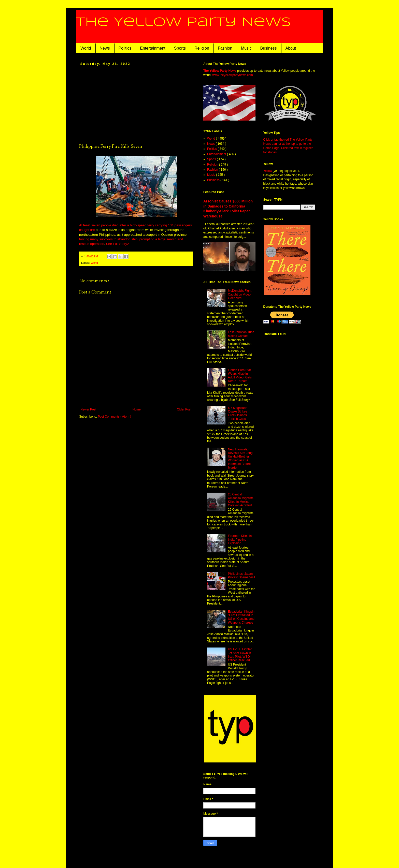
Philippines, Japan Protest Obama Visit (242, 576)
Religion (202, 48)
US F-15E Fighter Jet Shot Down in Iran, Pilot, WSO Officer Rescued (240, 655)
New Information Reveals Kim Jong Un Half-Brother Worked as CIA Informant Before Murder (240, 459)
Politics (125, 48)
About (291, 48)
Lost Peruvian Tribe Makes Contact (241, 334)
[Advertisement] (136, 104)
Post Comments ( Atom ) (114, 417)
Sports (180, 48)
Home (137, 409)
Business (269, 48)
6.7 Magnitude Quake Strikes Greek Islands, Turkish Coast (238, 413)
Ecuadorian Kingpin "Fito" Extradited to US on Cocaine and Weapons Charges (241, 617)
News (105, 48)
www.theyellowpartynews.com (232, 75)
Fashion (225, 48)
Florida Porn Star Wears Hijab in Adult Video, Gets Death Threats (240, 376)
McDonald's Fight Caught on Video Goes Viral (240, 294)
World (86, 48)
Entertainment (153, 48)
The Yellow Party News (184, 22)
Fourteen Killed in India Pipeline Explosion (240, 540)
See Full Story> (118, 244)
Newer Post (88, 409)
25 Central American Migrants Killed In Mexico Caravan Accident (241, 500)
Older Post (184, 409)
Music (246, 48)
